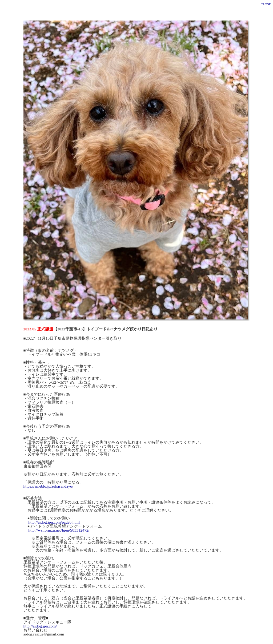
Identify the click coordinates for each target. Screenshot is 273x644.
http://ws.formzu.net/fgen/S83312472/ (59, 527)
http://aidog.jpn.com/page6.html (54, 519)
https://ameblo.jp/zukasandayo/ (48, 483)
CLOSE (266, 4)
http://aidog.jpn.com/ (40, 623)
